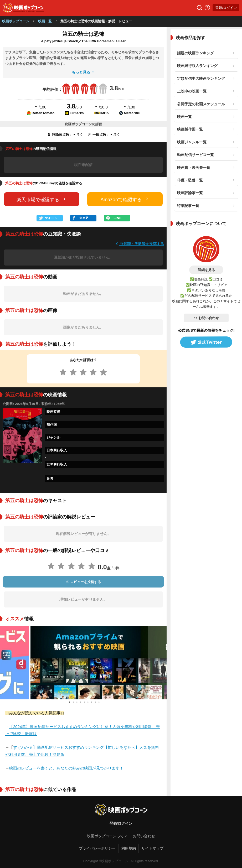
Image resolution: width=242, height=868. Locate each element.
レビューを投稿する (83, 582)
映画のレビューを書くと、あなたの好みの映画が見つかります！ (66, 768)
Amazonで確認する (125, 199)
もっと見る (83, 72)
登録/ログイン (226, 8)
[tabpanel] (84, 663)
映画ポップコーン (16, 21)
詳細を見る (206, 270)
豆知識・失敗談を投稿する (140, 244)
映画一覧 (45, 21)
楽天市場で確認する (42, 199)
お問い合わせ (206, 318)
